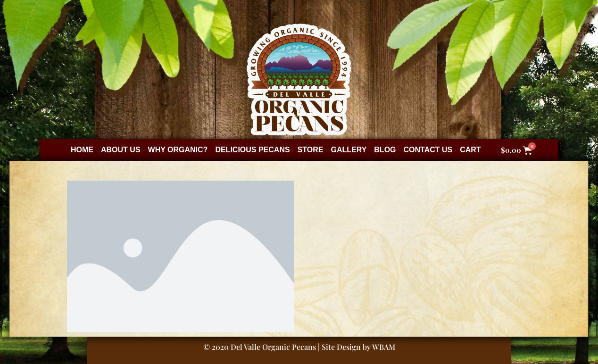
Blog (385, 150)
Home (82, 150)
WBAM (384, 347)
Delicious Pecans (252, 150)
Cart (470, 150)
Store (311, 150)
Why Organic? (178, 150)
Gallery (349, 150)
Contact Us (428, 150)
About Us (121, 150)
